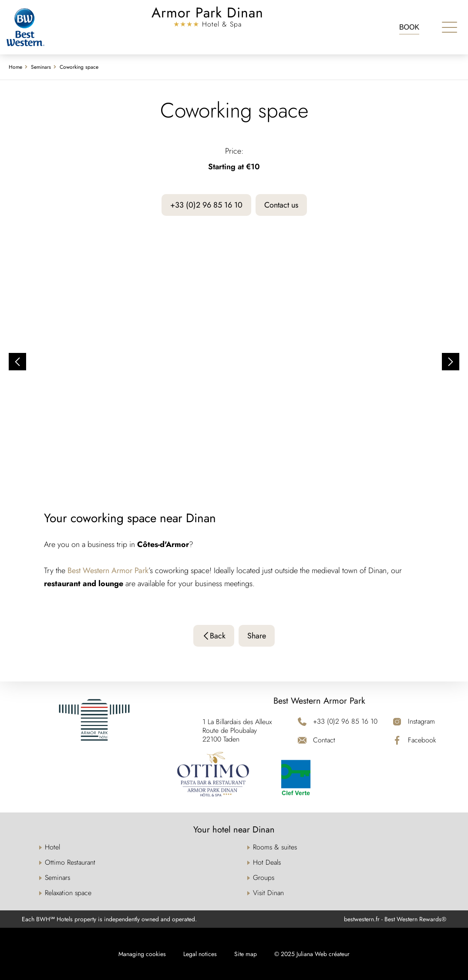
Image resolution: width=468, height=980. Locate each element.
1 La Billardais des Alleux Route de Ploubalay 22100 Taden (237, 731)
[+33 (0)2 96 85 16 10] (338, 721)
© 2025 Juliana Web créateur (312, 954)
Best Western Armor (101, 571)
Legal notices (200, 954)
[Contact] (338, 740)
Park (141, 571)
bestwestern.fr (362, 919)
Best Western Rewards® (415, 919)
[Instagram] (414, 721)
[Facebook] (414, 740)
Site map (246, 954)
